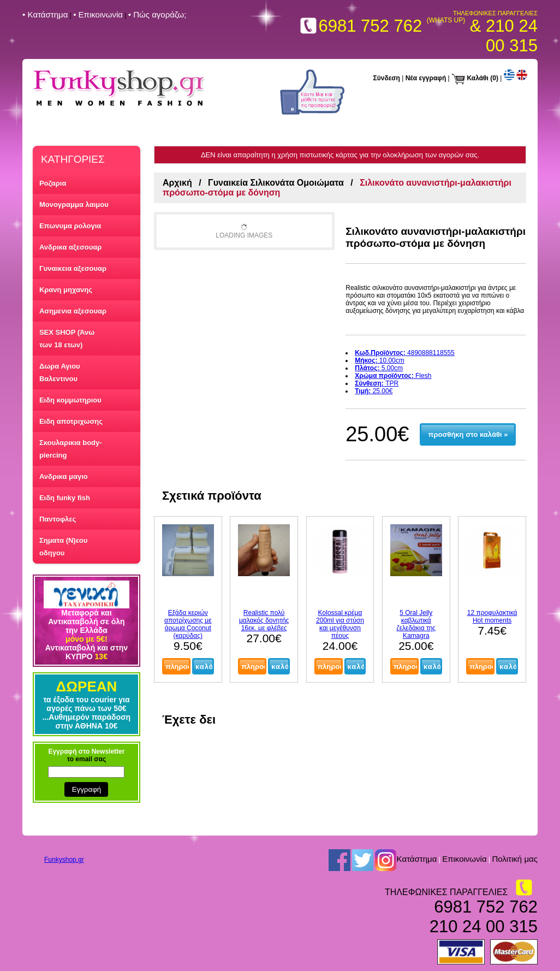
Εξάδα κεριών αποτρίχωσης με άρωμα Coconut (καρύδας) (188, 624)
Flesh (393, 376)
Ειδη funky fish (65, 498)
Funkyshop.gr (64, 860)
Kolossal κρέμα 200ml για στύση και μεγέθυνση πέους (340, 624)
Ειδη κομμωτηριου (70, 400)
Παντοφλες (58, 519)
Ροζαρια (53, 183)
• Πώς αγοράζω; (157, 14)
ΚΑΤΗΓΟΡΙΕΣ (73, 159)
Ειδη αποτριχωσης (71, 421)
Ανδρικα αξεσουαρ (70, 247)
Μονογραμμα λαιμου (74, 205)
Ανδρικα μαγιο (64, 476)
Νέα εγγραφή (426, 78)
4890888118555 (405, 353)
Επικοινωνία (464, 859)
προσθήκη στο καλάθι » (468, 434)
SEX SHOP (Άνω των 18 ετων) (67, 339)
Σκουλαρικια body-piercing (71, 449)
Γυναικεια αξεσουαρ (73, 268)
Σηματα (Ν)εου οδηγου (63, 547)
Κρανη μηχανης (66, 290)
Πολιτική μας (515, 859)
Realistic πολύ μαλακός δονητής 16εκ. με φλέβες (264, 620)
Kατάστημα (416, 859)
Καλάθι (478, 78)
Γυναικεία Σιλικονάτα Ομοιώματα (276, 183)
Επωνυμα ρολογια (70, 226)
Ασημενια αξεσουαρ (73, 311)
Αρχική (177, 183)
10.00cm (380, 360)
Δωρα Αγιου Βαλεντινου (60, 372)
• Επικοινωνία (98, 14)
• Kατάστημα (45, 14)
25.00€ (374, 391)
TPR (377, 383)
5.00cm (379, 368)
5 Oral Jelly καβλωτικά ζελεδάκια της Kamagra (416, 624)
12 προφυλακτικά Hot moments (492, 617)
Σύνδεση (387, 78)
